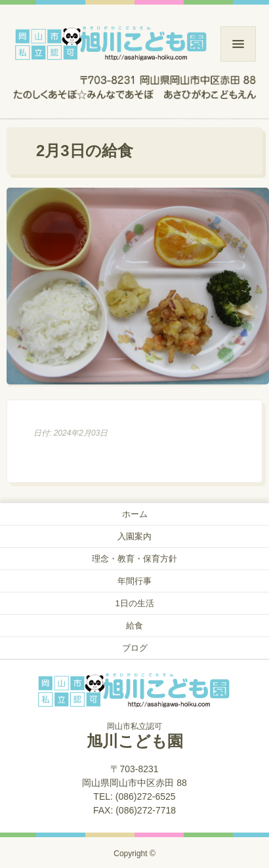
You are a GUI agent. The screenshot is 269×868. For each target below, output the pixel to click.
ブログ (135, 648)
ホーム (135, 514)
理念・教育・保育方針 (134, 559)
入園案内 (134, 536)
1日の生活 (134, 603)
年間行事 (134, 581)
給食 (134, 626)
